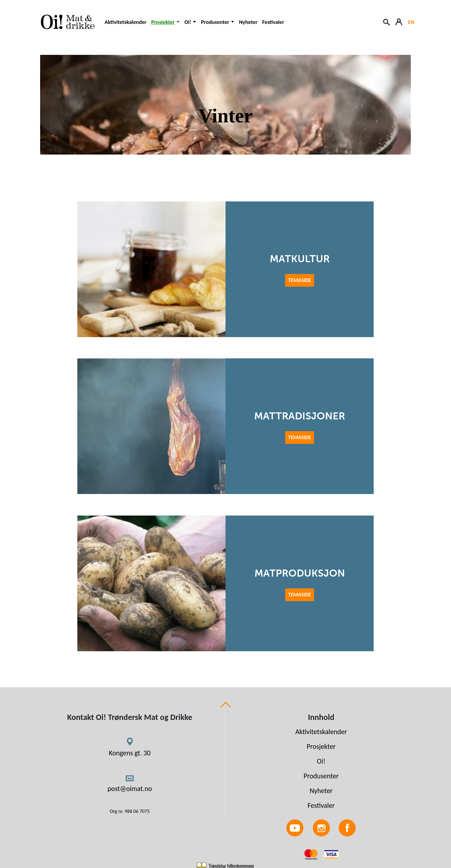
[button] (165, 25)
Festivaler (273, 22)
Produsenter (321, 776)
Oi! (321, 761)
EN (411, 22)
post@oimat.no (130, 789)
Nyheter (248, 22)
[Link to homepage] (67, 22)
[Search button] (387, 22)
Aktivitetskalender (125, 22)
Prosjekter (321, 746)
